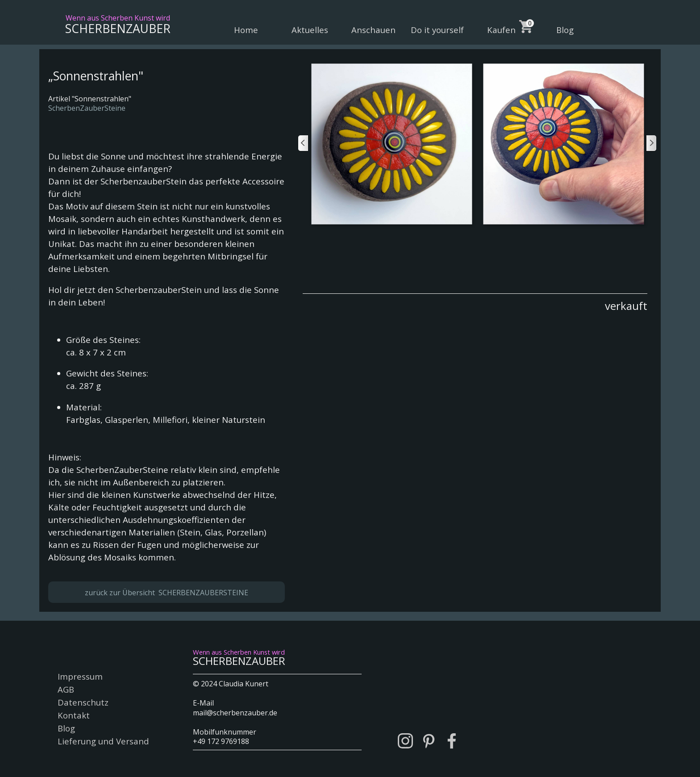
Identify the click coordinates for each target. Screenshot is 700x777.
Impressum (80, 676)
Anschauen (373, 30)
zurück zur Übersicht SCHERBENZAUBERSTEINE (167, 593)
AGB (66, 689)
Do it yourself (437, 30)
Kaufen (501, 30)
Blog (565, 30)
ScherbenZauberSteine (87, 108)
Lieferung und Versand (103, 741)
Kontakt (74, 715)
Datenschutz (83, 702)
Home (246, 30)
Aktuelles (310, 30)
